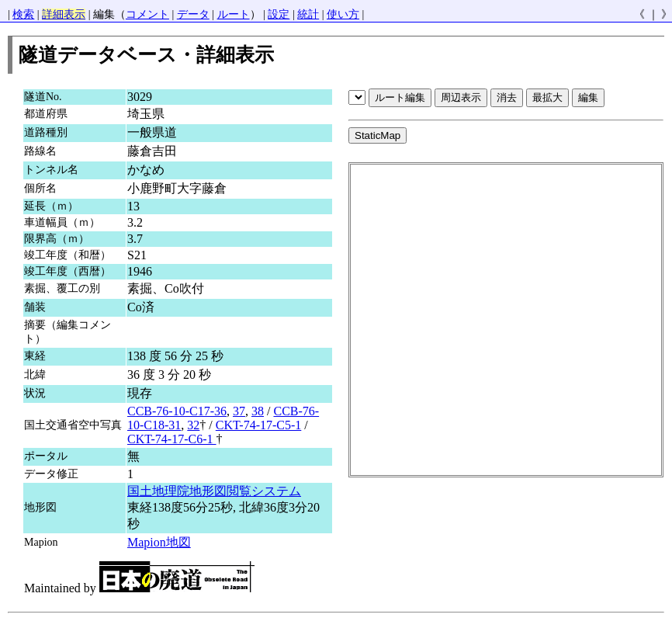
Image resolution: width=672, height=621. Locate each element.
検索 (23, 14)
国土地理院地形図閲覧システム (214, 491)
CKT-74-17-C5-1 (259, 425)
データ (193, 14)
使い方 (343, 14)
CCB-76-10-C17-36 (177, 411)
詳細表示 (64, 14)
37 (239, 411)
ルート (234, 14)
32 (193, 425)
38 (258, 411)
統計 (308, 14)
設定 (279, 14)
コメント (147, 14)
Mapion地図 (159, 542)
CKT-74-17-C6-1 (172, 439)
